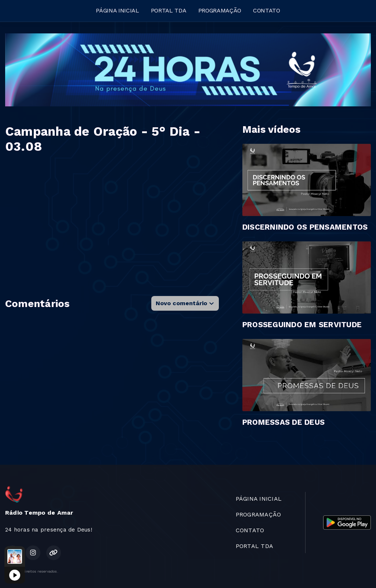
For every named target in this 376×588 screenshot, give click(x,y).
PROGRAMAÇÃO (220, 10)
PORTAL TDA (169, 10)
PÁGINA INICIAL (117, 10)
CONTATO (267, 10)
